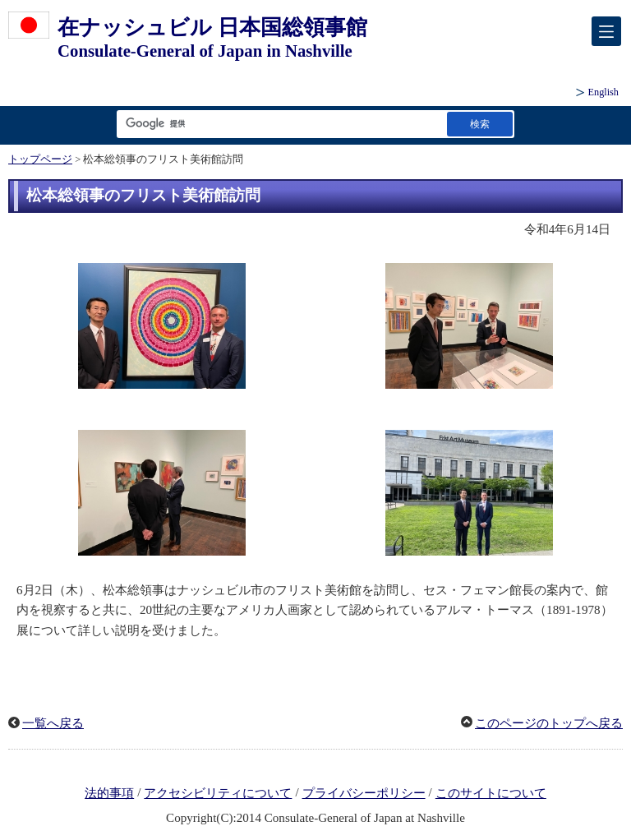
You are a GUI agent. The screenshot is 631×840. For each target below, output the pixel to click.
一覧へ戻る (53, 723)
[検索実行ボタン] (480, 124)
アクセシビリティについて (218, 793)
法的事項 (109, 793)
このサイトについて (491, 793)
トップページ (40, 159)
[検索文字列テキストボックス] (279, 124)
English (603, 92)
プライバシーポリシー (364, 793)
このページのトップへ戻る (549, 723)
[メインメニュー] (606, 31)
